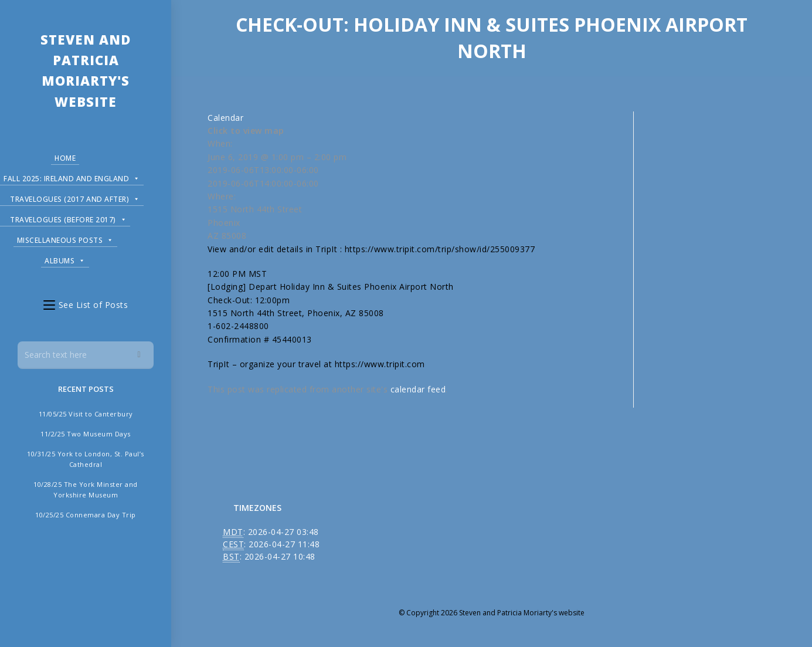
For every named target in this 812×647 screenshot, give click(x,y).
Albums (65, 259)
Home (65, 158)
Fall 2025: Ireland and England (72, 177)
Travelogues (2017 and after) (75, 197)
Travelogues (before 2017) (68, 218)
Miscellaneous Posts (65, 238)
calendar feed (418, 389)
